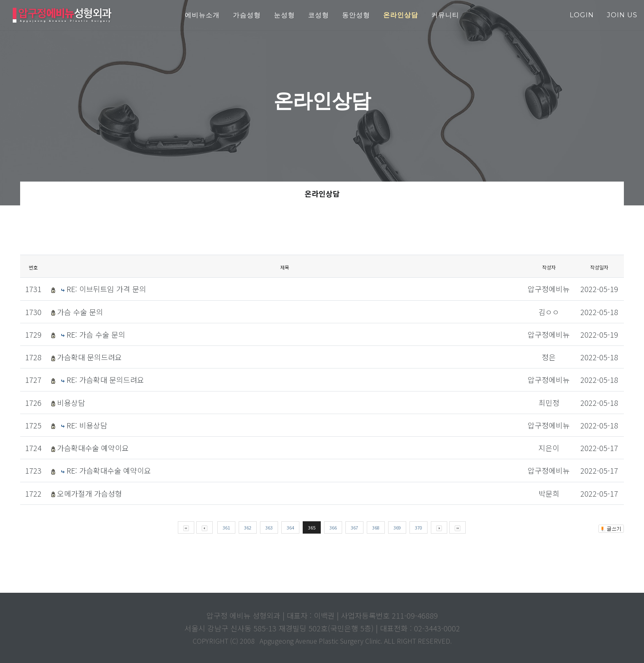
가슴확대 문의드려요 (90, 357)
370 (419, 527)
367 (354, 527)
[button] (401, 15)
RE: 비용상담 (87, 425)
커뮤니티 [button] (445, 15)
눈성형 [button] (284, 15)
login (582, 15)
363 (269, 527)
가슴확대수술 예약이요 (93, 448)
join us (622, 15)
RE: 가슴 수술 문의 (96, 334)
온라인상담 (322, 193)
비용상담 (71, 403)
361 (226, 527)
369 (397, 527)
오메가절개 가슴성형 (90, 493)
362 (248, 527)
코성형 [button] (319, 15)
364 (290, 527)
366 (333, 527)
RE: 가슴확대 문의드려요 (105, 380)
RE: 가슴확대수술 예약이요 (109, 470)
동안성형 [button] (356, 15)
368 (376, 527)
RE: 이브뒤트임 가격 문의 (106, 289)
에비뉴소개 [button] (202, 15)
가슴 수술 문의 (80, 312)
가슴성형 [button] (247, 15)
